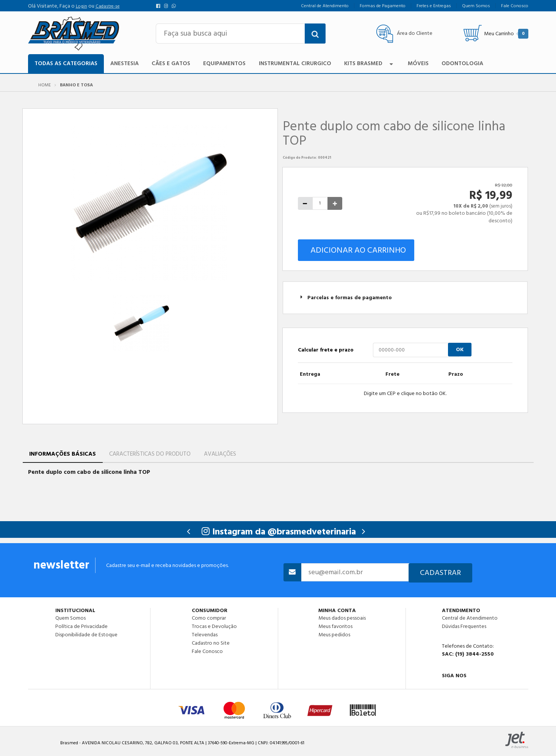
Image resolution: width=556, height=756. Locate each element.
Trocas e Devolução (214, 626)
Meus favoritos (335, 626)
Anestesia (125, 63)
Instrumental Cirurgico (295, 63)
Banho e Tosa (76, 85)
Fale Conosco (207, 651)
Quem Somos (70, 618)
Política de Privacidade (81, 626)
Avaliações (220, 454)
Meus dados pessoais (342, 618)
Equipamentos (224, 63)
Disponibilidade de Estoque (86, 634)
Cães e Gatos (171, 63)
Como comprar (209, 618)
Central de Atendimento (470, 618)
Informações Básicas (63, 454)
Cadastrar (440, 573)
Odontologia (462, 63)
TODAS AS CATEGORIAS (66, 63)
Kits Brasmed (370, 63)
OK (460, 350)
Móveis (418, 63)
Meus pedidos (334, 634)
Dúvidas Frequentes (464, 626)
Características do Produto (150, 454)
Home (45, 85)
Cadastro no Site (211, 643)
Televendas (205, 635)
